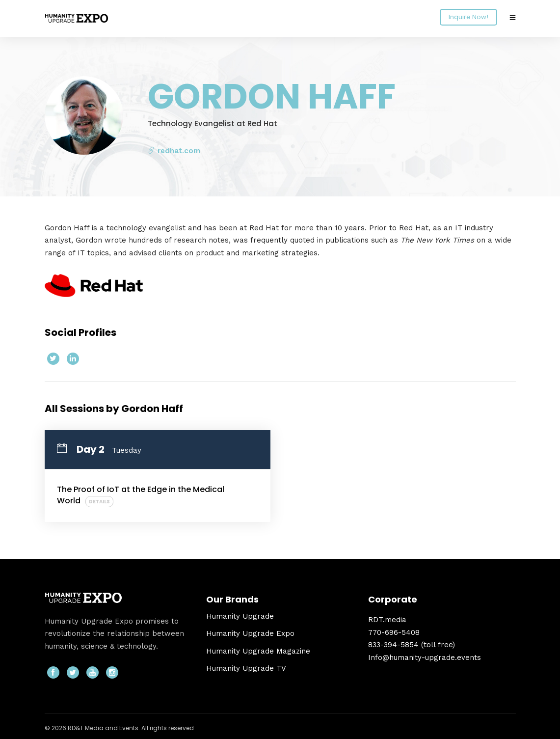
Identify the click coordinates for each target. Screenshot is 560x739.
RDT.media (387, 620)
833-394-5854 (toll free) (412, 645)
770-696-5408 (394, 632)
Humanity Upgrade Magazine (258, 651)
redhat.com (174, 151)
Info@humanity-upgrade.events (425, 657)
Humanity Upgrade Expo (250, 633)
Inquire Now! (468, 17)
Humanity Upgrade (240, 616)
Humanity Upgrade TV (246, 668)
